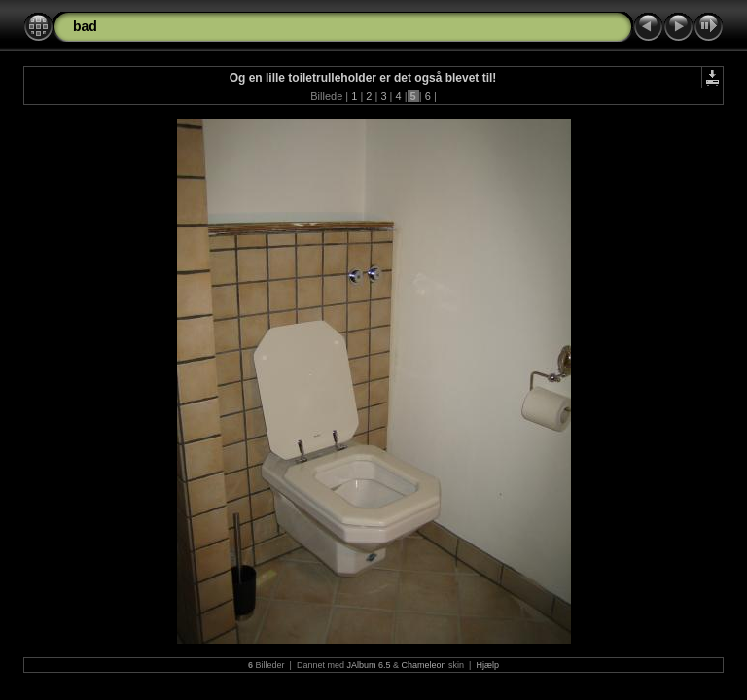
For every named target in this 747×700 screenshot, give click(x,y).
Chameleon (424, 665)
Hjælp (487, 665)
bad (85, 26)
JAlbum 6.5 (368, 665)
